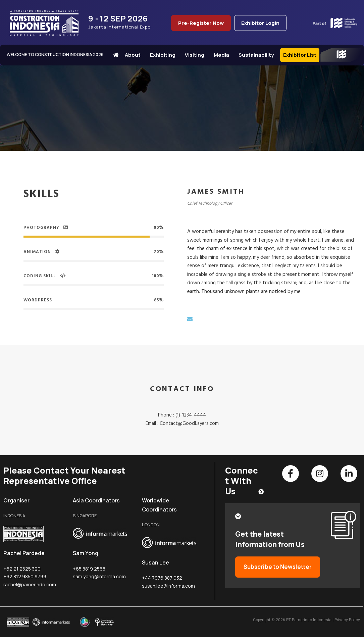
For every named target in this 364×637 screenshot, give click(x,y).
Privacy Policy (347, 620)
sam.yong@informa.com (99, 576)
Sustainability (258, 55)
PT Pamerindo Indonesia (309, 620)
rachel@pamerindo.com (30, 584)
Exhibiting (164, 55)
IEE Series (341, 55)
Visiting (196, 55)
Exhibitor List (300, 55)
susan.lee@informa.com (168, 586)
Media (223, 55)
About (134, 55)
